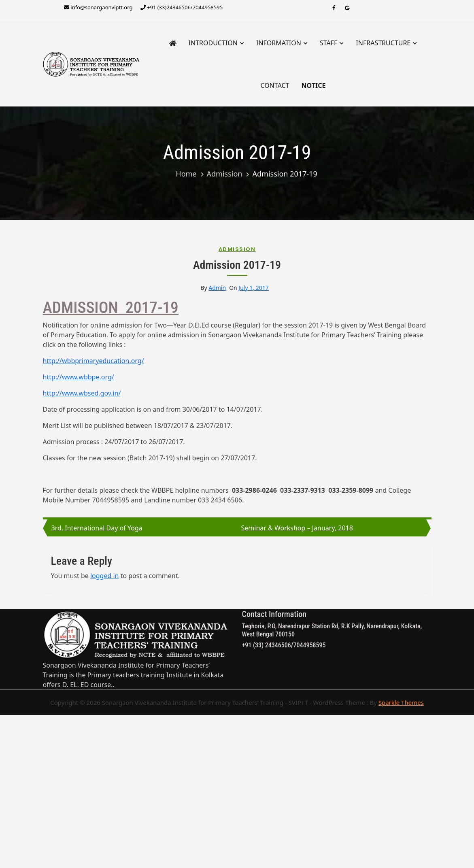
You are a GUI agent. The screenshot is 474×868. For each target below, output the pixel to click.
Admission (237, 249)
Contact (275, 85)
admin (217, 288)
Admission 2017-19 (237, 265)
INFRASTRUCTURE (383, 43)
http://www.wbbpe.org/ (79, 377)
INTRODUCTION (213, 43)
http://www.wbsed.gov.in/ (82, 393)
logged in (105, 576)
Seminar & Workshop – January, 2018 (297, 528)
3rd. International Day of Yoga (97, 528)
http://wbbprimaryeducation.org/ (94, 361)
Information (279, 43)
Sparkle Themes (401, 702)
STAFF (328, 43)
